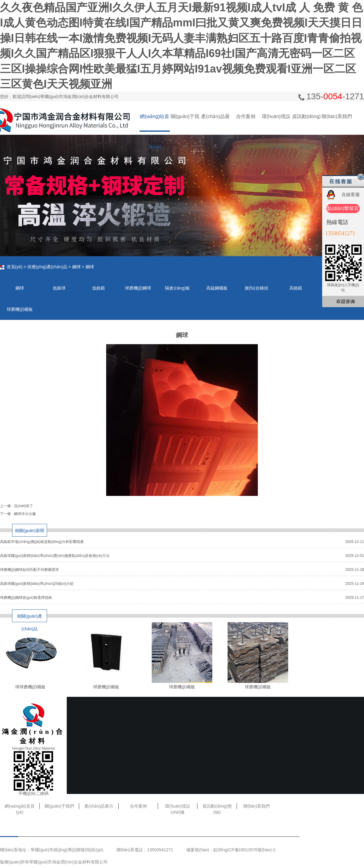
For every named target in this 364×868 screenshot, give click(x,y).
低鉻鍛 (99, 288)
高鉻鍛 (296, 288)
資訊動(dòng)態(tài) (306, 123)
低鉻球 (59, 288)
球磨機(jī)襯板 (20, 309)
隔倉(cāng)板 (177, 288)
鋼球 (76, 267)
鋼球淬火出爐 (25, 514)
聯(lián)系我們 (337, 116)
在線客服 (351, 194)
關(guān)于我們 (185, 123)
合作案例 (246, 116)
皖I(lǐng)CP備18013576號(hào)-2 (244, 850)
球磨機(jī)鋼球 (138, 288)
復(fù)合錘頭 (256, 288)
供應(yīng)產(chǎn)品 (47, 267)
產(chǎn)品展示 (215, 123)
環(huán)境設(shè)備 (276, 123)
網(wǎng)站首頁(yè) (155, 123)
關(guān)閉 (361, 177)
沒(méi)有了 (24, 506)
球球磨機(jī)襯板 (30, 687)
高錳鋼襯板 (217, 288)
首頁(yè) (15, 267)
